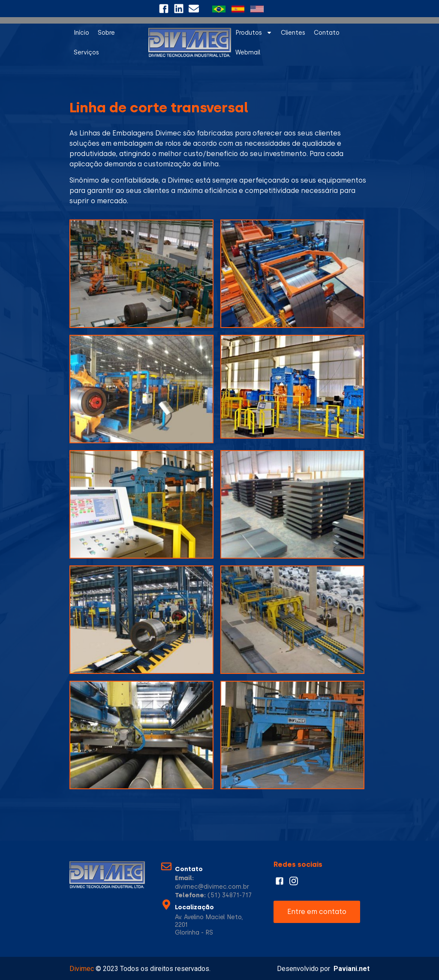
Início (81, 33)
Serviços (86, 52)
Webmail (248, 52)
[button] (317, 912)
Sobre (106, 33)
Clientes (293, 33)
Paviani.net (352, 969)
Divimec (82, 969)
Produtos (254, 33)
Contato (327, 33)
